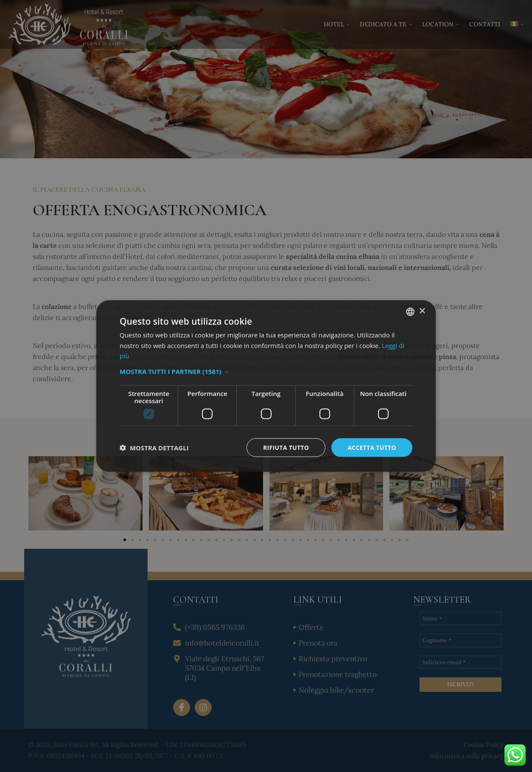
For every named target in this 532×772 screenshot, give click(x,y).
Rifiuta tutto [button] (285, 447)
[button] (266, 371)
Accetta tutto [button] (372, 447)
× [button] (422, 311)
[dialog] (266, 386)
